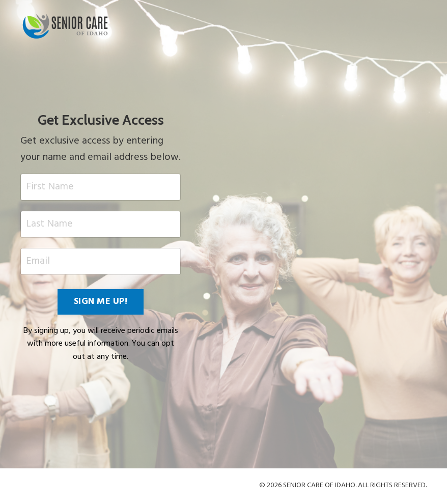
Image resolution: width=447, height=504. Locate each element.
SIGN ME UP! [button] (101, 302)
